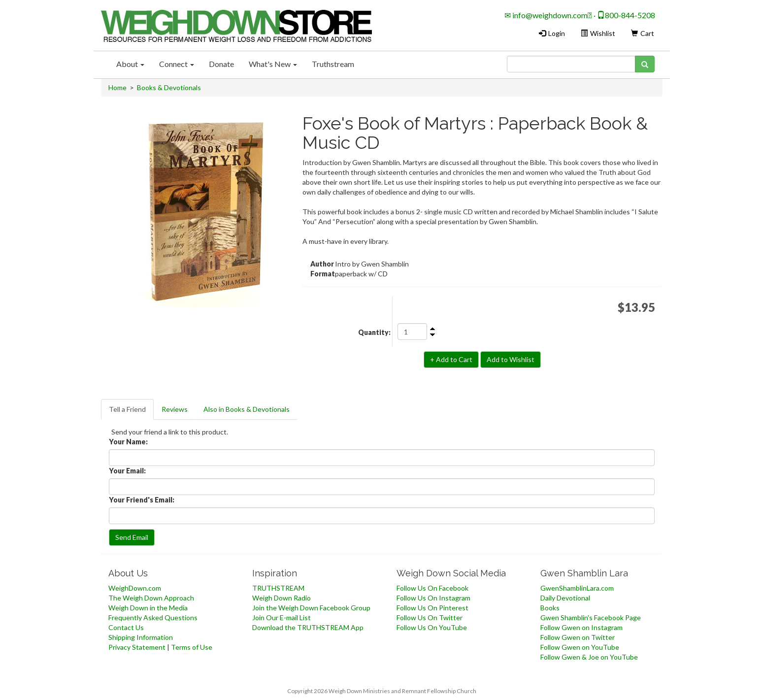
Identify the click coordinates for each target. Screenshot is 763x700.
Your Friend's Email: (142, 500)
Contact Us (126, 627)
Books (550, 608)
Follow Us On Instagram (433, 598)
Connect (177, 64)
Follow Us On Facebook (432, 588)
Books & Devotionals (169, 87)
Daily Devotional (565, 598)
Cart (643, 33)
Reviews (175, 409)
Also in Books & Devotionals (247, 409)
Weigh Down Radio (282, 598)
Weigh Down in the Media (148, 608)
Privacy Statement (137, 647)
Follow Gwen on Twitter (578, 637)
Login (552, 33)
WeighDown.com (135, 588)
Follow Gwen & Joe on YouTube (589, 657)
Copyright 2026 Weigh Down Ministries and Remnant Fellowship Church (382, 691)
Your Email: (127, 471)
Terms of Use (192, 647)
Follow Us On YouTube (432, 627)
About (130, 64)
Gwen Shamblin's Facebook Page (591, 617)
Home (117, 87)
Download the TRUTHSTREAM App (308, 627)
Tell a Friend (127, 409)
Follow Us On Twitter (430, 617)
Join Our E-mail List (282, 617)
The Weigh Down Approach (151, 598)
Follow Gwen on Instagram (581, 627)
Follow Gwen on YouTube (580, 647)
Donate (221, 64)
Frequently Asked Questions (153, 617)
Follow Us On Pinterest (432, 608)
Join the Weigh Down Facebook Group (311, 608)
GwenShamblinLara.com (577, 588)
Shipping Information (141, 637)
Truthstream (333, 64)
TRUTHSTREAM (278, 588)
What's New (273, 64)
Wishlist (598, 33)
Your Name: (128, 442)
